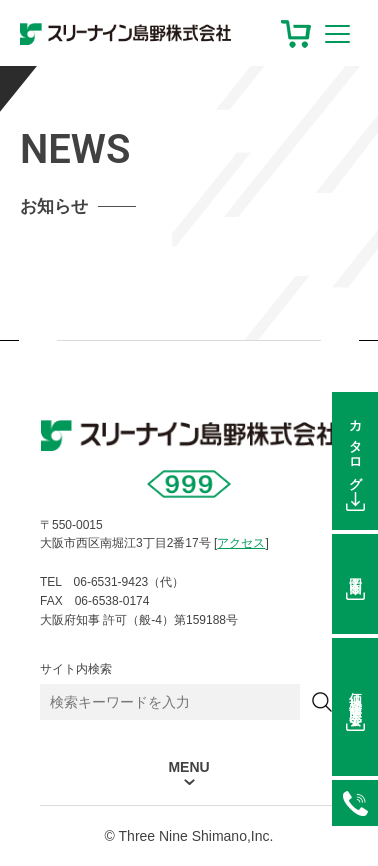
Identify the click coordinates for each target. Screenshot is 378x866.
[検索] (322, 702)
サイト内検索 (76, 669)
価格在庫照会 (355, 694)
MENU (188, 767)
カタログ (355, 449)
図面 (355, 572)
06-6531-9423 (355, 803)
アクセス (241, 543)
